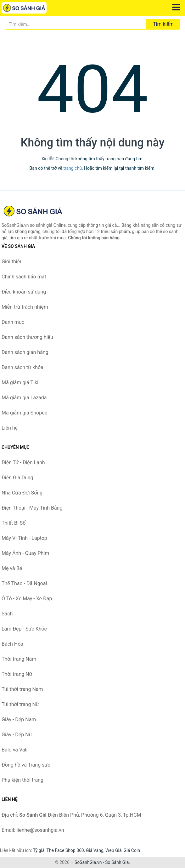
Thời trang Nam (19, 659)
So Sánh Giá (117, 862)
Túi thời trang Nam (22, 689)
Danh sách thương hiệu (27, 337)
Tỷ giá (39, 850)
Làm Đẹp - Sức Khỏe (24, 629)
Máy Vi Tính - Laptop (24, 538)
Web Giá (114, 850)
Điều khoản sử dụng (24, 292)
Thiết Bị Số (14, 523)
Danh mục (13, 322)
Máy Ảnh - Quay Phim (25, 553)
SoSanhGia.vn (88, 862)
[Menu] (176, 7)
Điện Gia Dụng (17, 478)
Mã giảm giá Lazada (24, 398)
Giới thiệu (12, 262)
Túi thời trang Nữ (20, 704)
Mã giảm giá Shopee (24, 413)
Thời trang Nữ (17, 674)
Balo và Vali (14, 750)
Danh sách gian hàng (25, 352)
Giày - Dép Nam (19, 720)
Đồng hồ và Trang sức (26, 765)
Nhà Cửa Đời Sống (22, 493)
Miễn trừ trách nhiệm (25, 307)
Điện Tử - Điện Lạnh (23, 463)
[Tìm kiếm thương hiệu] (76, 24)
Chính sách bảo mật (24, 277)
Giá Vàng (95, 850)
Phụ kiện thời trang (22, 780)
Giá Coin (132, 850)
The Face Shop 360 (65, 850)
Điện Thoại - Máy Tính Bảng (32, 508)
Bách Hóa (12, 644)
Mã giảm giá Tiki (20, 383)
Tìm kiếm (163, 24)
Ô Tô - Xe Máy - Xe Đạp (27, 599)
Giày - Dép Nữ (17, 735)
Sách (7, 614)
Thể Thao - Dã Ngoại (24, 583)
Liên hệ (10, 428)
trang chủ (73, 168)
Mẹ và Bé (12, 568)
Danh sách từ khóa (22, 367)
